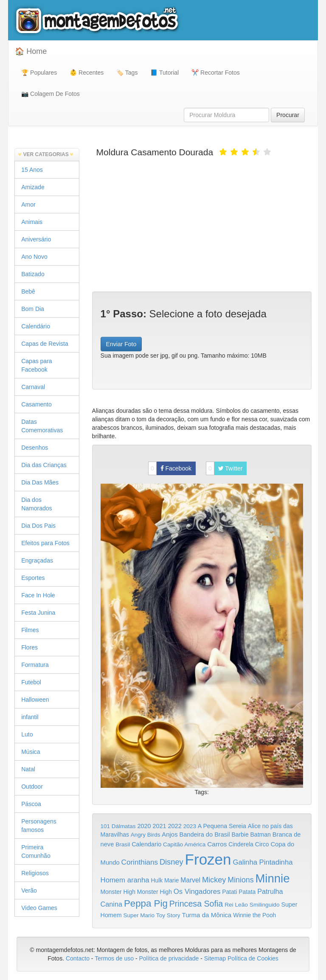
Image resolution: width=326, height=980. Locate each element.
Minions (240, 880)
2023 (190, 826)
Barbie (240, 834)
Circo (262, 844)
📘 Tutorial (164, 73)
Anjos (170, 834)
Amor (28, 204)
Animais (32, 222)
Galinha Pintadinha (263, 862)
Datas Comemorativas (42, 426)
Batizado (33, 274)
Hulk (157, 880)
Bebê (28, 291)
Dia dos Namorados (37, 504)
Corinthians (140, 862)
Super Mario (139, 915)
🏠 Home (31, 51)
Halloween (35, 700)
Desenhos (35, 448)
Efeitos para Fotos (45, 543)
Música (31, 752)
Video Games (39, 908)
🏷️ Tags (127, 73)
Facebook (170, 468)
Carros (217, 844)
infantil (30, 717)
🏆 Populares (39, 73)
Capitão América (184, 844)
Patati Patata (239, 892)
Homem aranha (125, 880)
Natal (28, 769)
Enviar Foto (121, 344)
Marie (171, 881)
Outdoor (32, 787)
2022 (174, 826)
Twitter (224, 468)
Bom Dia (33, 309)
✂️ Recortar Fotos (215, 73)
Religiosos (35, 873)
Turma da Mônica (207, 915)
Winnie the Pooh (254, 915)
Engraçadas (37, 560)
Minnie (272, 878)
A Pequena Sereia (222, 826)
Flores (30, 647)
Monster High (118, 892)
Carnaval (33, 387)
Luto (27, 734)
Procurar (288, 115)
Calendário (36, 326)
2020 (144, 826)
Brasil (123, 844)
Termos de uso (114, 958)
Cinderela (241, 844)
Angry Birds (146, 835)
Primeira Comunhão (36, 851)
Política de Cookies (253, 958)
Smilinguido (265, 905)
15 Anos (32, 170)
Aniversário (36, 239)
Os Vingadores (197, 892)
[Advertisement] (202, 224)
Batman (260, 834)
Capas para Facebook (37, 365)
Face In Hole (38, 595)
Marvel (190, 880)
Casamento (37, 404)
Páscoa (31, 804)
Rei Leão (236, 905)
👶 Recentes (87, 73)
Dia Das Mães (40, 482)
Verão (29, 890)
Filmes (30, 630)
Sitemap (215, 958)
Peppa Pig (146, 903)
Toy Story (168, 915)
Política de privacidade (169, 958)
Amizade (33, 187)
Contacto (79, 958)
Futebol (31, 682)
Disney (171, 862)
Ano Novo (34, 257)
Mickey (214, 880)
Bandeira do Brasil (204, 834)
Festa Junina (38, 613)
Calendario (146, 844)
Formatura (35, 665)
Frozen (208, 859)
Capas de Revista (45, 344)
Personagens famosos (39, 826)
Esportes (33, 578)
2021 (160, 826)
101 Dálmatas (118, 826)
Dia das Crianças (44, 465)
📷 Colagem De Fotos (51, 94)
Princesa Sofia (196, 904)
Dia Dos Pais (38, 526)
